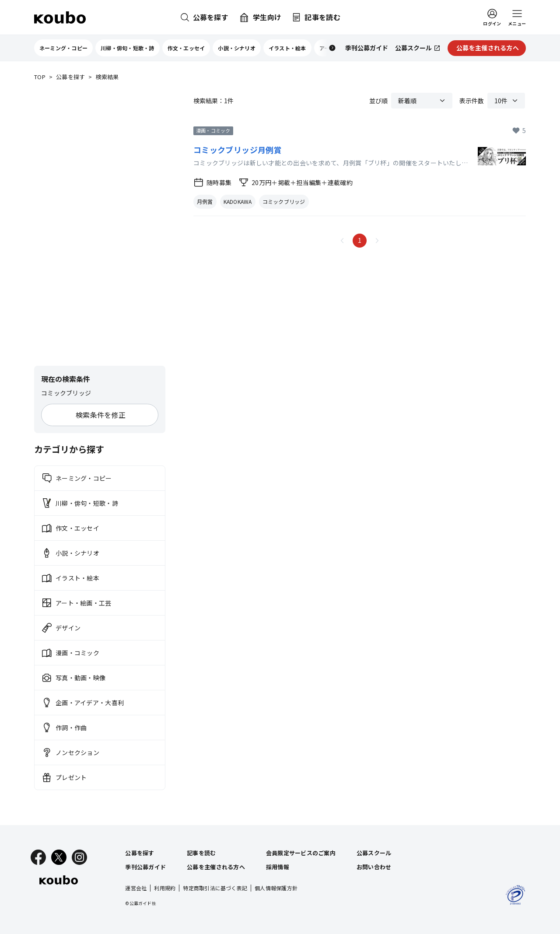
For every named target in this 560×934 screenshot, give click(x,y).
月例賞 (205, 201)
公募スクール (374, 853)
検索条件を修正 (101, 415)
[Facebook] (38, 857)
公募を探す (70, 77)
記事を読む (201, 853)
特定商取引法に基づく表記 (215, 888)
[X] (59, 857)
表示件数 (472, 101)
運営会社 (136, 888)
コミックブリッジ (284, 201)
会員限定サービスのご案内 (301, 853)
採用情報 (278, 867)
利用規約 (165, 888)
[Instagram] (79, 857)
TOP (40, 77)
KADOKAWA (238, 201)
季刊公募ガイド (145, 867)
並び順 (378, 101)
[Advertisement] (100, 224)
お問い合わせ (374, 867)
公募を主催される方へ (216, 867)
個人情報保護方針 (276, 888)
